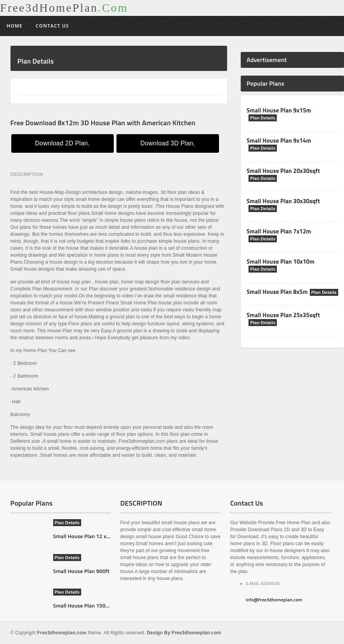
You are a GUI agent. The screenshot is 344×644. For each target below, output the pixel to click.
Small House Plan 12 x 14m (86, 536)
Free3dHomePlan (64, 8)
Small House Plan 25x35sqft (283, 315)
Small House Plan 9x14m (279, 141)
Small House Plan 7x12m (279, 231)
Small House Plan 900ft (81, 571)
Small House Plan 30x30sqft (283, 201)
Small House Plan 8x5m (277, 292)
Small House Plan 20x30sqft (283, 171)
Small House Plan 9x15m (279, 110)
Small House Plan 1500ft (83, 605)
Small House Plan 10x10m (281, 262)
